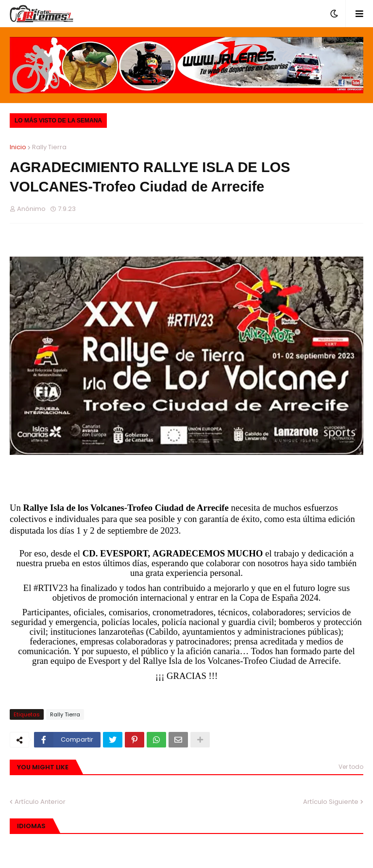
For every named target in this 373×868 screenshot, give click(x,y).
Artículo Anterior (40, 802)
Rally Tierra (49, 147)
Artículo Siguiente (331, 802)
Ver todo (351, 767)
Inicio (18, 147)
